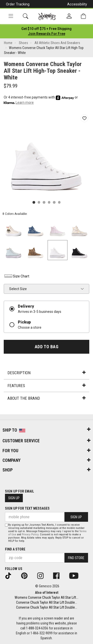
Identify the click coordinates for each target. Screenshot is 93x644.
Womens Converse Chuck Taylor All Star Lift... (46, 597)
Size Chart (16, 276)
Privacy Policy (30, 534)
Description (46, 373)
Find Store (76, 558)
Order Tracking (18, 4)
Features (46, 386)
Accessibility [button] (77, 4)
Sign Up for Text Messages (27, 508)
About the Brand (46, 398)
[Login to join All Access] (46, 29)
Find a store (15, 549)
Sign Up (14, 498)
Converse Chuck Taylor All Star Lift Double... (47, 602)
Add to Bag (46, 347)
